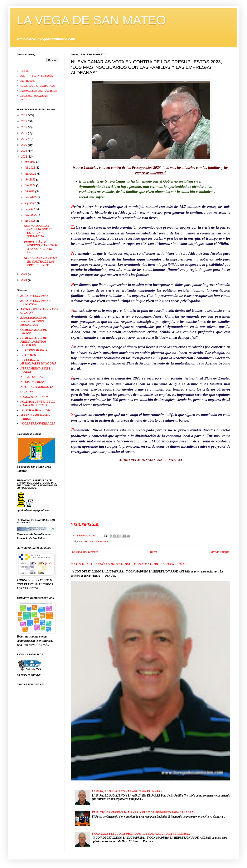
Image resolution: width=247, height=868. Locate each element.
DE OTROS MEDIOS (34, 350)
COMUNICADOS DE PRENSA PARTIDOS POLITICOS (34, 342)
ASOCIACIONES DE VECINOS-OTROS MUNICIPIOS (34, 321)
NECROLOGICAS (32, 377)
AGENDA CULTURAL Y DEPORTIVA (36, 303)
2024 (25, 280)
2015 (25, 115)
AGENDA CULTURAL (35, 296)
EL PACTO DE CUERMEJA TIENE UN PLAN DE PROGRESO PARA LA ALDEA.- (143, 812)
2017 (25, 127)
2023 (25, 274)
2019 (25, 139)
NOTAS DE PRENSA (96, 541)
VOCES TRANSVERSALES (38, 424)
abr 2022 (30, 180)
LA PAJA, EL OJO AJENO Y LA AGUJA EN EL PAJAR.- (127, 791)
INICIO (25, 71)
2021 (25, 151)
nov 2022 (30, 215)
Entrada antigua (219, 552)
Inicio (154, 552)
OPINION (27, 392)
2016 (25, 121)
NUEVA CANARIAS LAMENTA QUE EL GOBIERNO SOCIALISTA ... (38, 231)
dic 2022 (30, 221)
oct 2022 (30, 209)
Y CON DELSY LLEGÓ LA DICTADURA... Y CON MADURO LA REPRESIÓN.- (129, 564)
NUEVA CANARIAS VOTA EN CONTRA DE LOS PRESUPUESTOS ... (41, 262)
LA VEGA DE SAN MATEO (91, 20)
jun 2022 (30, 185)
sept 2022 (31, 203)
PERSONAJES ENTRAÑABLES (39, 91)
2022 (25, 157)
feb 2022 (30, 168)
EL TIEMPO (28, 81)
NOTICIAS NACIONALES (37, 387)
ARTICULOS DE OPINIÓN (37, 76)
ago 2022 (30, 197)
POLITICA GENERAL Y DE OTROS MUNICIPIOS (38, 403)
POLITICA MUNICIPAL (36, 410)
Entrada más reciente (85, 552)
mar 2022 (31, 174)
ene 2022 (30, 162)
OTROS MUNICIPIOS (34, 397)
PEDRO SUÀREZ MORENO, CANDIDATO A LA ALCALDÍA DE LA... (41, 247)
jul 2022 (30, 191)
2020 (25, 145)
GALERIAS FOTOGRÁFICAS (38, 86)
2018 (25, 133)
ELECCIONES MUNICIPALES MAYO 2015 (38, 362)
